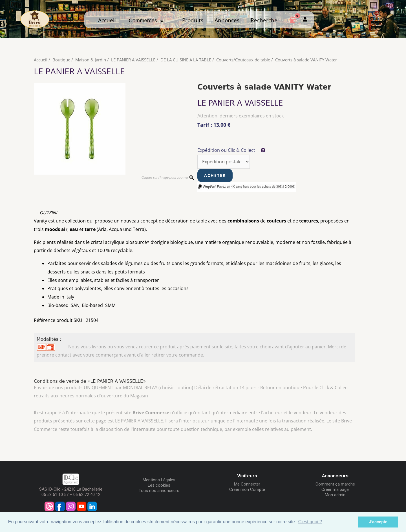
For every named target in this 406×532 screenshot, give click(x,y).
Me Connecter (247, 484)
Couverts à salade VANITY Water (306, 60)
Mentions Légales (159, 480)
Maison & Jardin (91, 60)
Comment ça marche (335, 484)
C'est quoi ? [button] (310, 522)
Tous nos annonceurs (159, 491)
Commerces (146, 20)
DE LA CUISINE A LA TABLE (186, 60)
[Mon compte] (305, 20)
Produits (193, 20)
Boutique (61, 60)
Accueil (107, 20)
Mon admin (335, 495)
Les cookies (159, 485)
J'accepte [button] (378, 522)
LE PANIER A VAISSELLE (133, 60)
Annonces (227, 20)
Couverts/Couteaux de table (243, 60)
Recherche (264, 20)
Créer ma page (335, 489)
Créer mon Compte (247, 489)
